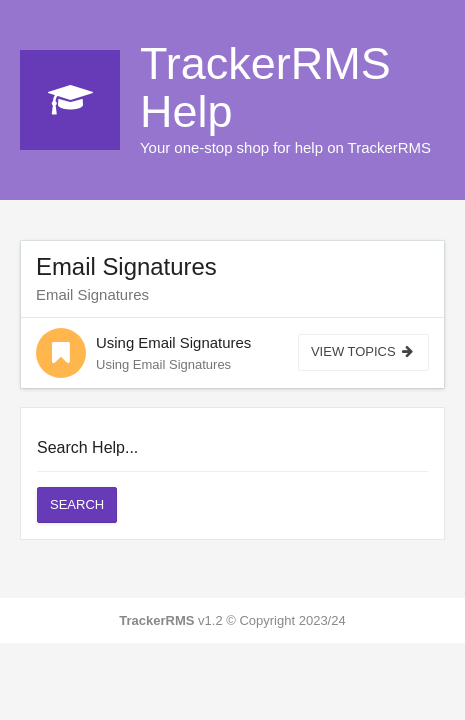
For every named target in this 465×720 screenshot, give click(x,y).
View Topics (363, 351)
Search (77, 504)
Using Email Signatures (173, 342)
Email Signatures (126, 266)
